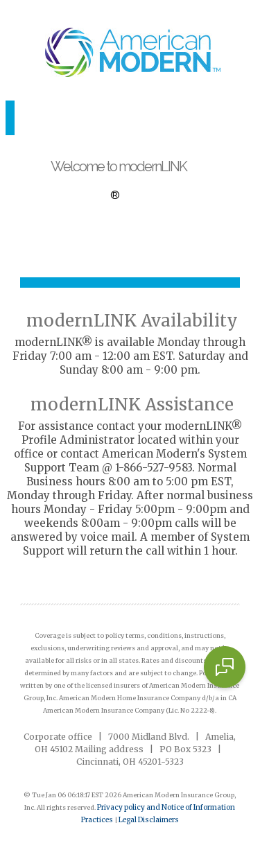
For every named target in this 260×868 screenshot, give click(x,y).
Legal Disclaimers (149, 820)
